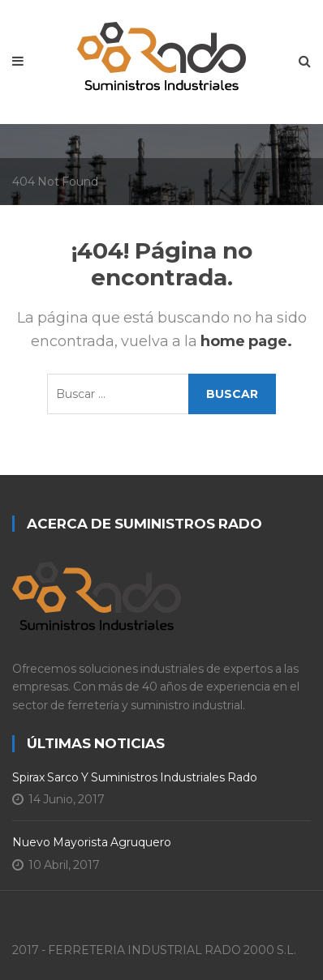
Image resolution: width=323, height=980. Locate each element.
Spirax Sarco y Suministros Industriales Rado (135, 777)
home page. (246, 341)
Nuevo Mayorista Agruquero (92, 842)
